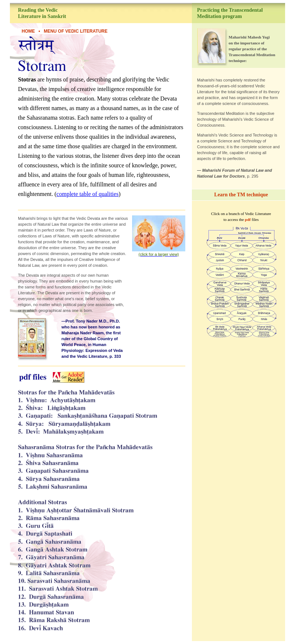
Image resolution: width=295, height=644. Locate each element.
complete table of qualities (88, 194)
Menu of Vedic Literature (76, 31)
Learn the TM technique (241, 195)
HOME (28, 31)
